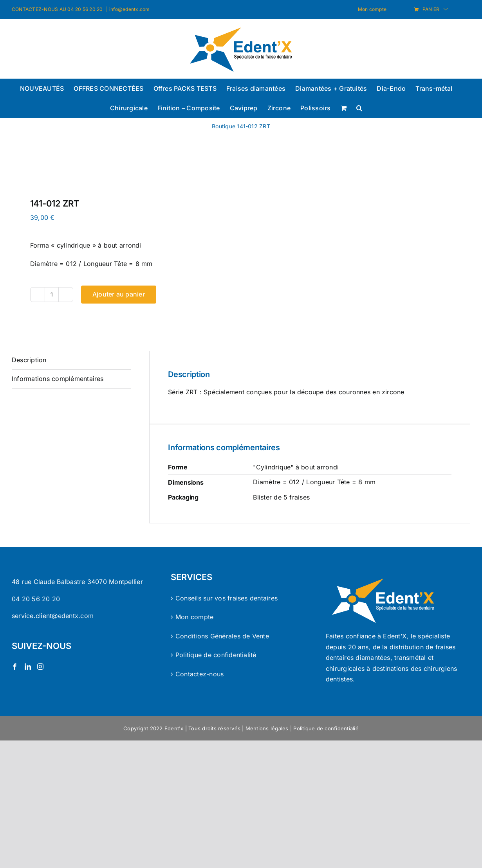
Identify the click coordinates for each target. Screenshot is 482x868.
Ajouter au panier (119, 294)
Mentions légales (267, 728)
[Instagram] (40, 667)
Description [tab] (29, 360)
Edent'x (174, 728)
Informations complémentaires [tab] (58, 379)
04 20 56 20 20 (36, 599)
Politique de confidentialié (326, 728)
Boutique (224, 126)
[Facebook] (15, 667)
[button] (359, 108)
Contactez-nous (199, 674)
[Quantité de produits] (52, 295)
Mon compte (194, 617)
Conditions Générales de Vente (222, 636)
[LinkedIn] (28, 667)
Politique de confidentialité (216, 655)
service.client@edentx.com (53, 616)
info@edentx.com (130, 9)
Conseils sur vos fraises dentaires (227, 598)
